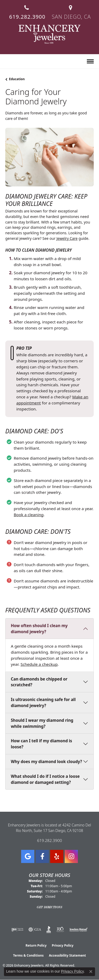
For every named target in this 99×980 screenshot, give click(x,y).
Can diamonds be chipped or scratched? (39, 682)
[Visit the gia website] (35, 930)
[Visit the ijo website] (17, 930)
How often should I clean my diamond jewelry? (39, 629)
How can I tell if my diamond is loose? (41, 744)
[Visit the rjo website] (60, 930)
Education (17, 79)
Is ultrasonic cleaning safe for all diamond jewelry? (43, 702)
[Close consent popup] (91, 972)
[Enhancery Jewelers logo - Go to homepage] (49, 34)
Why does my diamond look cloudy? (46, 761)
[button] (8, 62)
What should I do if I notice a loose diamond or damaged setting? (45, 779)
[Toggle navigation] (90, 61)
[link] (27, 10)
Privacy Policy (63, 945)
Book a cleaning (29, 515)
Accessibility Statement (67, 955)
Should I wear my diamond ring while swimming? (42, 723)
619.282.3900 (49, 840)
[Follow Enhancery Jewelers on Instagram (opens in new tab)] (71, 856)
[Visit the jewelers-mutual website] (79, 930)
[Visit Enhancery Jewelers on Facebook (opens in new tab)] (42, 856)
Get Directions (49, 907)
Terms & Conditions (28, 955)
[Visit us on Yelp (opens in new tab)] (57, 856)
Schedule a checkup (39, 664)
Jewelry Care (67, 238)
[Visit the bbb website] (49, 930)
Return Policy (36, 945)
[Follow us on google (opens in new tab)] (28, 856)
